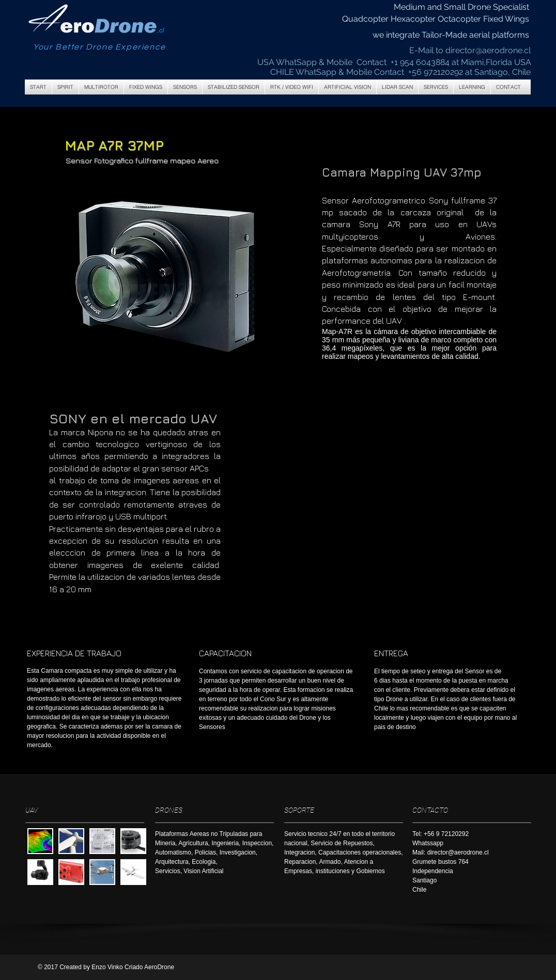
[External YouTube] (389, 498)
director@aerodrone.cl (488, 50)
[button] (101, 87)
